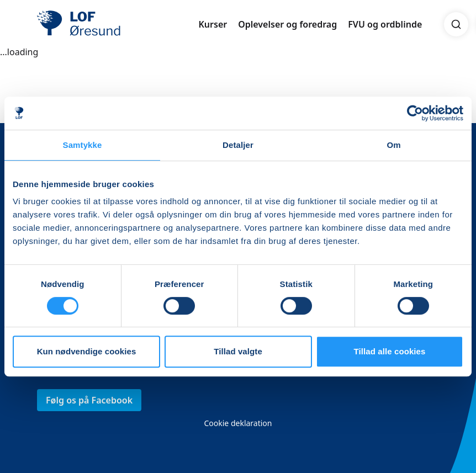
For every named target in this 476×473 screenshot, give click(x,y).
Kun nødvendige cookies (87, 351)
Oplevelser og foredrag (287, 24)
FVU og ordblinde (385, 24)
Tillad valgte (238, 351)
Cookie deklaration (238, 423)
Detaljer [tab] (238, 145)
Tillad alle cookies (389, 351)
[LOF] (118, 24)
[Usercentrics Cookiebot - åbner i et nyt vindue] (415, 113)
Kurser (213, 24)
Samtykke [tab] (83, 145)
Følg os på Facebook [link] (89, 400)
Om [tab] (393, 145)
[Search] (456, 24)
